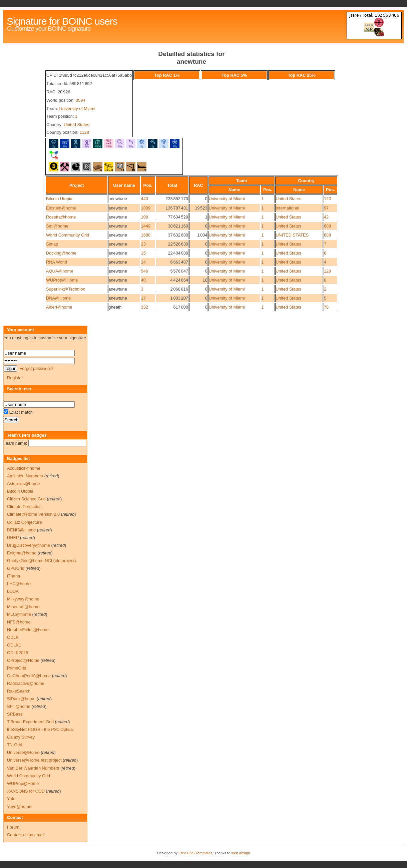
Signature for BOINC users (62, 21)
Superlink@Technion (66, 289)
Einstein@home (61, 208)
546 (145, 271)
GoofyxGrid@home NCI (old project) (41, 561)
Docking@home (61, 253)
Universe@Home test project (34, 760)
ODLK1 (14, 645)
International (287, 208)
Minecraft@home (23, 607)
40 (143, 280)
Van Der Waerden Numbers (33, 768)
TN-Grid (15, 745)
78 (326, 307)
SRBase (15, 714)
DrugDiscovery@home (29, 545)
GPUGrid (16, 568)
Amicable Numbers (25, 476)
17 (143, 298)
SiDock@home (21, 699)
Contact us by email (26, 835)
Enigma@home (22, 553)
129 (327, 271)
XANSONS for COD (26, 791)
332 (145, 307)
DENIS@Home (21, 530)
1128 (84, 132)
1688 (146, 235)
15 (143, 253)
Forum (13, 827)
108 (145, 217)
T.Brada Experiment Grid (30, 722)
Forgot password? (36, 368)
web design (241, 853)
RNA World (57, 262)
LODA (13, 591)
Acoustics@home (24, 468)
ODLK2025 (18, 653)
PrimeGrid (17, 668)
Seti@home (57, 226)
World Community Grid (68, 235)
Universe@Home (23, 752)
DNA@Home (58, 298)
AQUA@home (60, 271)
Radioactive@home (26, 683)
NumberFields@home (28, 630)
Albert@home (59, 307)
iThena (14, 576)
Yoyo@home (19, 806)
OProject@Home (23, 660)
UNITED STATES (292, 235)
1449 (146, 226)
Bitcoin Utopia (59, 199)
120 (327, 199)
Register (15, 378)
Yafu (11, 799)
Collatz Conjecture (25, 522)
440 (145, 199)
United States (77, 125)
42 (326, 217)
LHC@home (19, 584)
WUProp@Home (62, 280)
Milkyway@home (23, 599)
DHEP (13, 538)
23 (143, 244)
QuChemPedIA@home (29, 676)
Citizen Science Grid (26, 499)
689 (327, 226)
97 (326, 208)
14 (143, 262)
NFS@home (19, 622)
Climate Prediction (24, 507)
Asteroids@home (23, 484)
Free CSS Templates (195, 853)
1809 (146, 208)
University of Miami (77, 109)
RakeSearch (19, 691)
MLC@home (19, 614)
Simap (52, 244)
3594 (80, 100)
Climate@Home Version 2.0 (33, 514)
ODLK (13, 637)
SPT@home (19, 706)
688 (327, 235)
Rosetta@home (61, 217)
